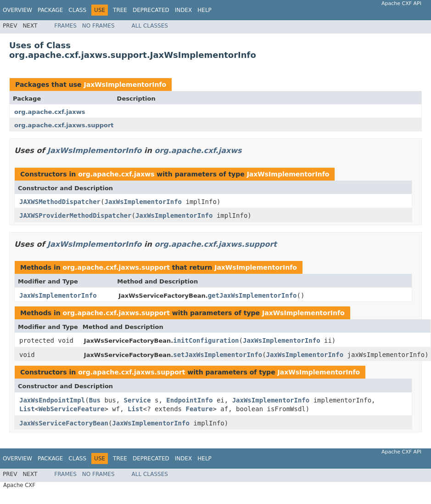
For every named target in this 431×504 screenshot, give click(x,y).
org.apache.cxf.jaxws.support (64, 125)
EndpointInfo (189, 400)
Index (184, 10)
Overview (17, 10)
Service (137, 400)
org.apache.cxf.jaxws (50, 112)
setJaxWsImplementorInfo (218, 355)
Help (204, 10)
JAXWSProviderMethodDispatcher (75, 215)
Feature (199, 409)
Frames (65, 26)
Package (50, 10)
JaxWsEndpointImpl (52, 400)
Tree (120, 10)
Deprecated (151, 10)
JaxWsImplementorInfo (125, 85)
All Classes (150, 26)
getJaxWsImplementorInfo (252, 295)
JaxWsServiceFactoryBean (64, 423)
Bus (95, 400)
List (27, 409)
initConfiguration (206, 340)
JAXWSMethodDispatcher (60, 202)
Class (77, 10)
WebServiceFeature (71, 409)
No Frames (98, 26)
